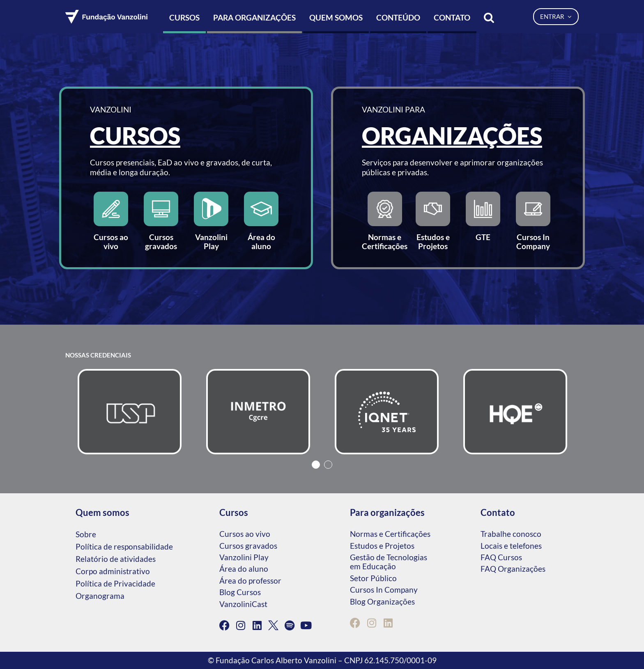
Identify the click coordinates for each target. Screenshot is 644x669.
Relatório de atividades (116, 559)
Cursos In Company (384, 590)
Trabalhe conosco (511, 534)
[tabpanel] (130, 412)
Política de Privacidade (115, 583)
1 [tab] (316, 465)
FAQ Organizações (513, 569)
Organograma (100, 596)
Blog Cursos (240, 592)
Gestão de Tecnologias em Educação (389, 562)
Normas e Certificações (390, 534)
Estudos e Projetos (382, 546)
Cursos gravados (248, 546)
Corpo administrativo (113, 571)
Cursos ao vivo (245, 534)
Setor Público (373, 578)
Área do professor (250, 581)
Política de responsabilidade (124, 546)
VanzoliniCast (243, 604)
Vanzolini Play (244, 557)
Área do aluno (244, 569)
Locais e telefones (511, 546)
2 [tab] (328, 465)
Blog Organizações (382, 601)
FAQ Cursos (501, 557)
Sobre (86, 534)
